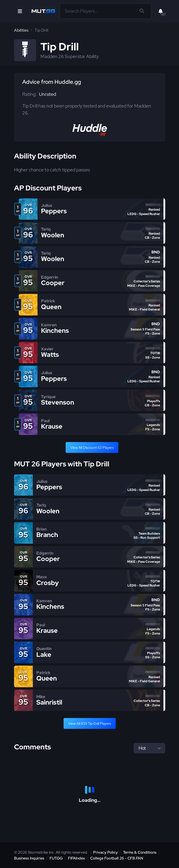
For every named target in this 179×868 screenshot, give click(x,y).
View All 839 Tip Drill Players (90, 724)
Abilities (21, 30)
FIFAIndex (76, 858)
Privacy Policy (105, 852)
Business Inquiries (29, 858)
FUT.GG (56, 858)
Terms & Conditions (140, 852)
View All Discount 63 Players (92, 448)
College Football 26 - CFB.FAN (117, 858)
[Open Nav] (20, 11)
